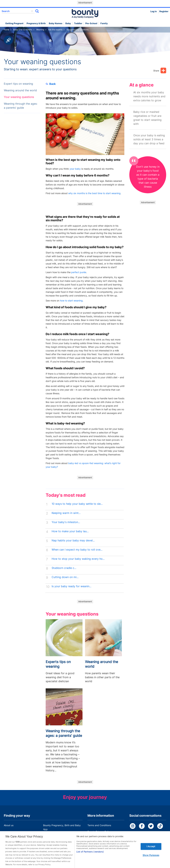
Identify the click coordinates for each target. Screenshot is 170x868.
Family (104, 23)
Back (51, 84)
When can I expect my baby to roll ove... (77, 550)
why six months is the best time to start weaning (94, 193)
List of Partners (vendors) (90, 855)
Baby (68, 23)
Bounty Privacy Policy (99, 832)
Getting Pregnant (14, 23)
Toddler (78, 23)
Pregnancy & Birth (36, 23)
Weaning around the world (20, 90)
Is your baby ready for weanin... (71, 586)
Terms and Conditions (99, 825)
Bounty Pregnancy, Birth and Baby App (62, 827)
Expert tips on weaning (18, 84)
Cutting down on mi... (65, 577)
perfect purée (79, 272)
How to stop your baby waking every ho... (78, 559)
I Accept (151, 850)
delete (32, 11)
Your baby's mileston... (66, 522)
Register (164, 11)
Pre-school (91, 23)
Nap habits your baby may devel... (73, 540)
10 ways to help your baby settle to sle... (77, 504)
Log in (154, 11)
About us (9, 825)
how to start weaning (71, 301)
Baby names (56, 23)
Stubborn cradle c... (64, 568)
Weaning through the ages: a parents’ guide (21, 106)
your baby (75, 169)
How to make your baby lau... (70, 531)
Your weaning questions (19, 97)
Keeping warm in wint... (66, 513)
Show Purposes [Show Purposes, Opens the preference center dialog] (151, 859)
